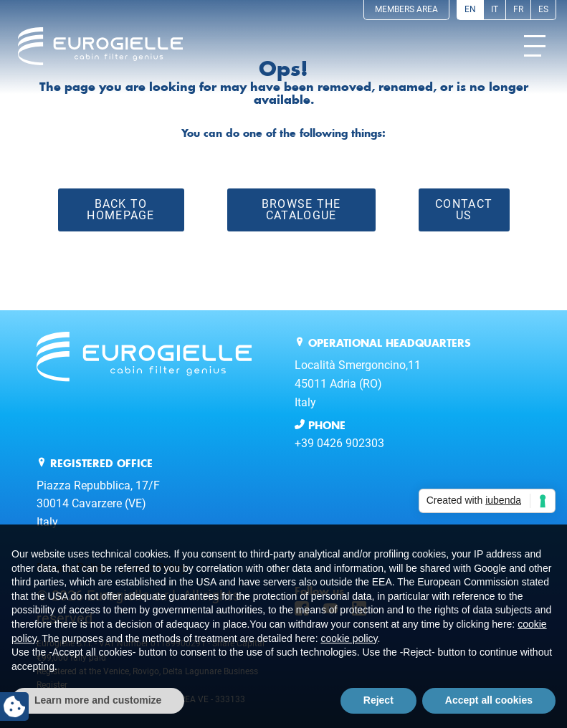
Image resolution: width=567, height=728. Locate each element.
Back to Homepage (120, 210)
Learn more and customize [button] (98, 700)
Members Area (406, 9)
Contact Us (464, 210)
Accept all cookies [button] (489, 700)
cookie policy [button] (349, 638)
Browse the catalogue (301, 210)
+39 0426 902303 (339, 443)
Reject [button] (378, 700)
